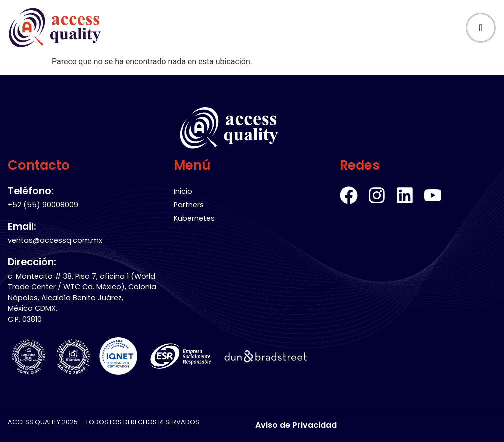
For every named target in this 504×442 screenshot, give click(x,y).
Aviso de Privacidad (296, 425)
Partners (189, 205)
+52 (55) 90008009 (43, 205)
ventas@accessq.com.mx (55, 240)
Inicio (183, 191)
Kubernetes (194, 218)
